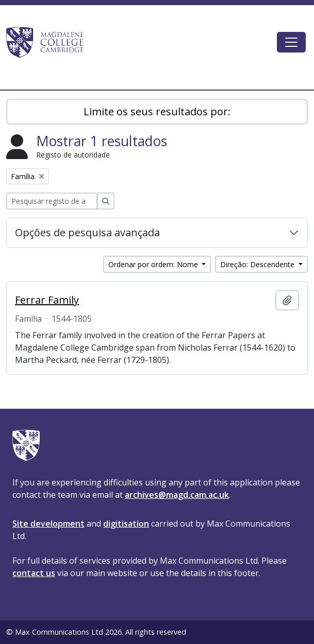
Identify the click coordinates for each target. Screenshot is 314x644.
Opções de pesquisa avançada (87, 232)
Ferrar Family (47, 300)
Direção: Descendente (258, 264)
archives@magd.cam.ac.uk (177, 495)
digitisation (126, 524)
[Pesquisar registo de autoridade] (52, 201)
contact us (34, 573)
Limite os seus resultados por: (157, 111)
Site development (48, 524)
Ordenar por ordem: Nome (154, 264)
